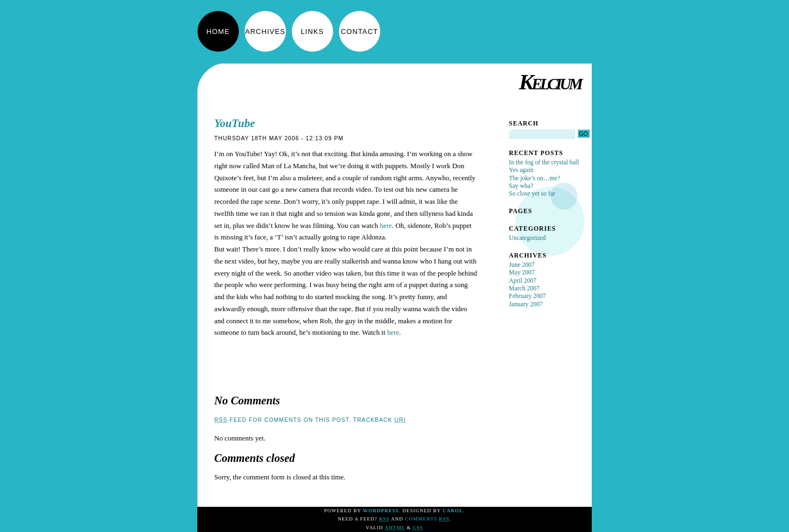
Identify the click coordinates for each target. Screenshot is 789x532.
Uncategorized (527, 238)
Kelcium (550, 82)
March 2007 (524, 288)
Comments (427, 519)
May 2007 (522, 272)
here (386, 226)
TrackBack (379, 420)
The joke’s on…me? (534, 178)
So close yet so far (532, 193)
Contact (359, 32)
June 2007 (522, 265)
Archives (265, 32)
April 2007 (523, 281)
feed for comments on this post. (283, 420)
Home (218, 32)
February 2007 (527, 296)
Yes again (521, 170)
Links (312, 32)
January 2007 (526, 304)
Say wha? (521, 186)
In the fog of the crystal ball (544, 162)
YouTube (235, 123)
